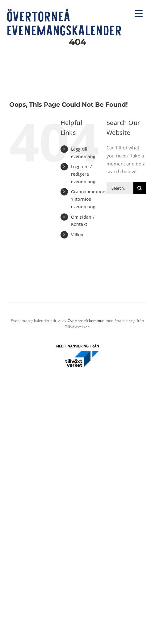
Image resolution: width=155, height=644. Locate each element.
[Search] (140, 188)
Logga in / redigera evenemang (83, 174)
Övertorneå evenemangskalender (64, 23)
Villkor (78, 235)
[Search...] (120, 188)
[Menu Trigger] (139, 13)
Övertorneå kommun (86, 321)
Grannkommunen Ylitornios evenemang (90, 199)
